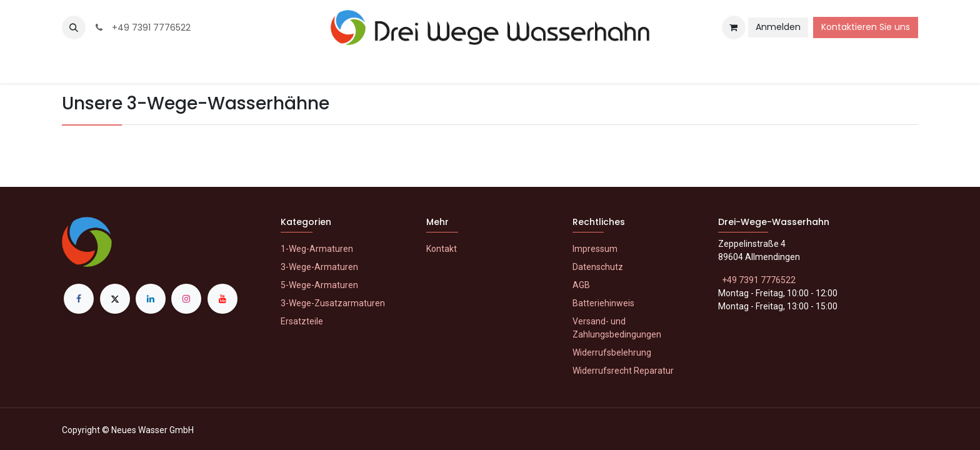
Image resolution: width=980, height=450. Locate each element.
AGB (581, 285)
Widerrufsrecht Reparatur (623, 371)
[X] (115, 299)
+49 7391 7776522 (142, 27)
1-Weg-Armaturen (317, 249)
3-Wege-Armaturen (319, 267)
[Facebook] (79, 299)
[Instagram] (186, 299)
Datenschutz (598, 267)
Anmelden (778, 27)
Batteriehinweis (603, 303)
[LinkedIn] (151, 299)
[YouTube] (222, 299)
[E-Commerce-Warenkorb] (734, 27)
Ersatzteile (302, 321)
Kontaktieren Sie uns (866, 27)
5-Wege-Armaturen (319, 285)
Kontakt (442, 249)
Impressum (595, 249)
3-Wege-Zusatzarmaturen (333, 303)
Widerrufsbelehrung (612, 352)
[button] (74, 27)
